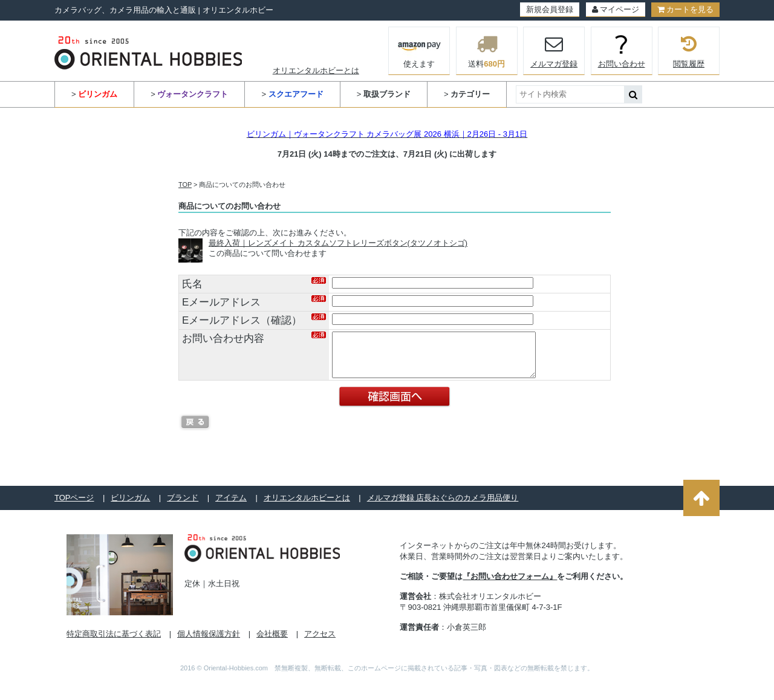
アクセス (320, 643)
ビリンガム (130, 507)
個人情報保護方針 (209, 643)
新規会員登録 (550, 9)
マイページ (616, 9)
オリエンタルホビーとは (316, 70)
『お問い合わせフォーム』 (510, 585)
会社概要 (272, 643)
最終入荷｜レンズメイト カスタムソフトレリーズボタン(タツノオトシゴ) (338, 243)
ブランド (183, 507)
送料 (487, 51)
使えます (419, 50)
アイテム (231, 507)
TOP (185, 185)
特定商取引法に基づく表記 (114, 643)
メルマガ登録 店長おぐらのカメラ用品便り (443, 507)
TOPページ (74, 507)
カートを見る (685, 9)
